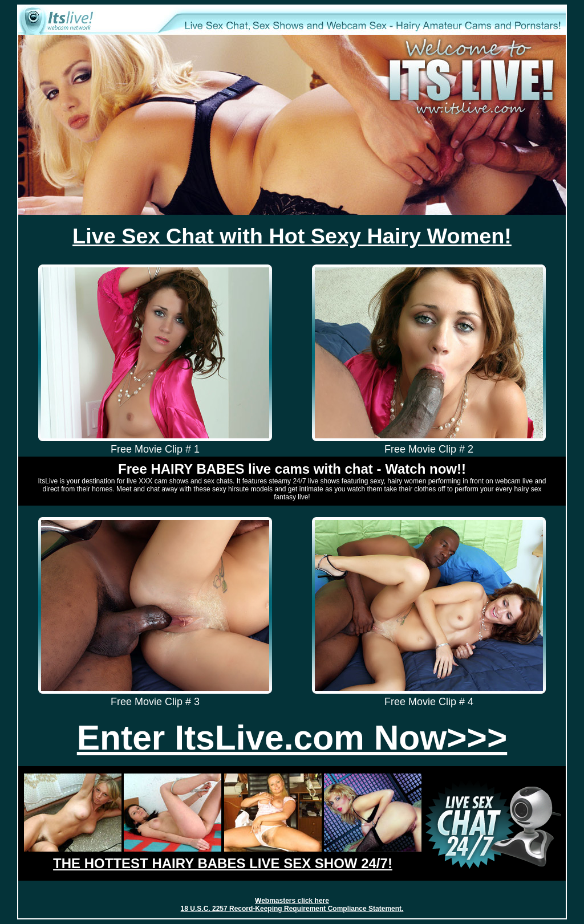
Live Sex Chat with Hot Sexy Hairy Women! (292, 236)
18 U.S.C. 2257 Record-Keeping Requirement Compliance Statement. (292, 909)
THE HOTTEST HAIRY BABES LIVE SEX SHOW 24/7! (223, 863)
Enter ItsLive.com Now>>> (292, 738)
